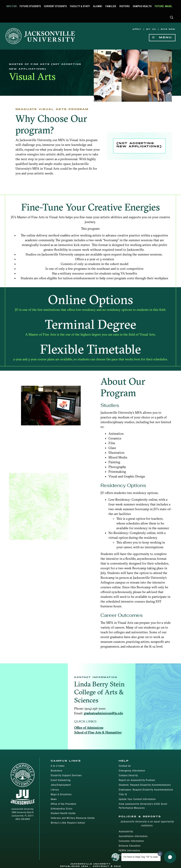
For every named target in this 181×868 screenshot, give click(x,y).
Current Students (55, 6)
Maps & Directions (61, 794)
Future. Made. (164, 6)
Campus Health (142, 6)
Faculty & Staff (80, 6)
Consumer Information (131, 841)
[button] (172, 18)
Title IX (123, 794)
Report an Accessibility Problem (137, 780)
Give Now (168, 29)
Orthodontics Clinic (62, 809)
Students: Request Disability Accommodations (145, 785)
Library (55, 790)
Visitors (124, 6)
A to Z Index (58, 766)
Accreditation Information (133, 836)
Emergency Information (132, 771)
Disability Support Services (66, 775)
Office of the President (63, 804)
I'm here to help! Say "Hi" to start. (141, 857)
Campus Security (128, 775)
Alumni (98, 6)
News (54, 799)
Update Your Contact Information (137, 799)
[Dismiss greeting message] (160, 854)
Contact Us (125, 766)
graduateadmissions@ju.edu (103, 713)
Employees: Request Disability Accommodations (146, 790)
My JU (151, 29)
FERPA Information (129, 850)
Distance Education (130, 846)
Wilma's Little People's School (68, 823)
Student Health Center (63, 813)
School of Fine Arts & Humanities (98, 732)
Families (111, 6)
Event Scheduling (61, 780)
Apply (137, 29)
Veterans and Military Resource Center (73, 818)
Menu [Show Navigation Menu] (162, 38)
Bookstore (57, 771)
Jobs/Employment (61, 785)
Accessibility (126, 831)
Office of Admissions (89, 728)
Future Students (30, 6)
